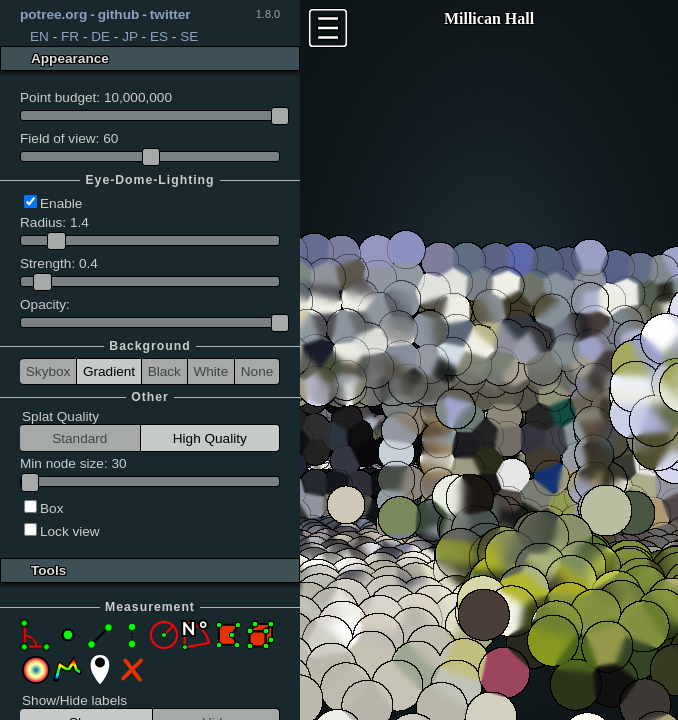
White (210, 371)
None (257, 371)
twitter (170, 14)
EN (39, 36)
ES (159, 36)
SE (189, 36)
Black (164, 371)
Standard (79, 438)
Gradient (109, 371)
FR (70, 36)
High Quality (210, 438)
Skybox (48, 371)
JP (130, 36)
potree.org (53, 14)
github (119, 14)
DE (100, 36)
